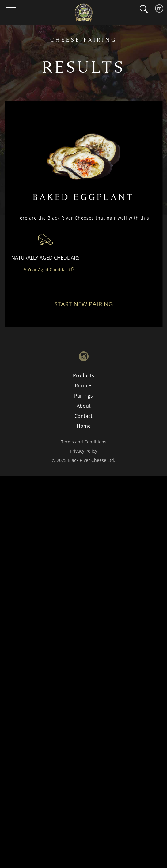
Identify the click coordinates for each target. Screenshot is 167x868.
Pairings (83, 396)
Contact (83, 416)
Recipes (84, 386)
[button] (144, 9)
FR (159, 9)
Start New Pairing (84, 304)
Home (84, 426)
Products (83, 375)
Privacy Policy (83, 451)
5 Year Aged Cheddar (46, 270)
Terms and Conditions (84, 442)
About (84, 406)
